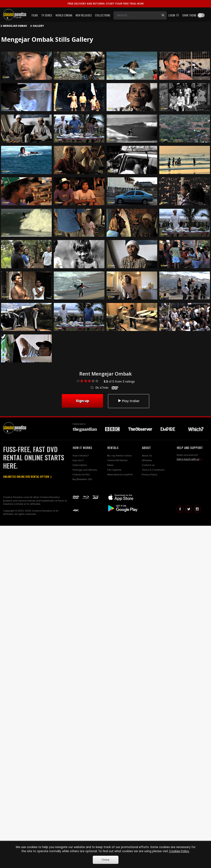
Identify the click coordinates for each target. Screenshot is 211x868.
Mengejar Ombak (15, 26)
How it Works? (81, 456)
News (110, 465)
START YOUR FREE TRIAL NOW (106, 4)
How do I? (78, 460)
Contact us (148, 465)
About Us (147, 456)
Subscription (80, 465)
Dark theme (189, 15)
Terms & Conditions (153, 470)
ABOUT (146, 448)
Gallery (38, 26)
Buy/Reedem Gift (82, 479)
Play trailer (129, 401)
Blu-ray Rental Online (119, 456)
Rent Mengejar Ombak (105, 374)
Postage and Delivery (85, 470)
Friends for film (81, 475)
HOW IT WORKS (82, 448)
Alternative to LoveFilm (120, 475)
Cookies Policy (179, 851)
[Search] (136, 15)
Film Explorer (114, 470)
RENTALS (113, 448)
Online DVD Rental (117, 460)
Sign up (82, 401)
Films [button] (35, 15)
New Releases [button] (84, 15)
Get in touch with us (188, 459)
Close (105, 860)
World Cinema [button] (64, 15)
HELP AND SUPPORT (190, 448)
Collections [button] (103, 15)
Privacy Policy (149, 475)
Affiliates (147, 460)
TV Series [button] (47, 15)
